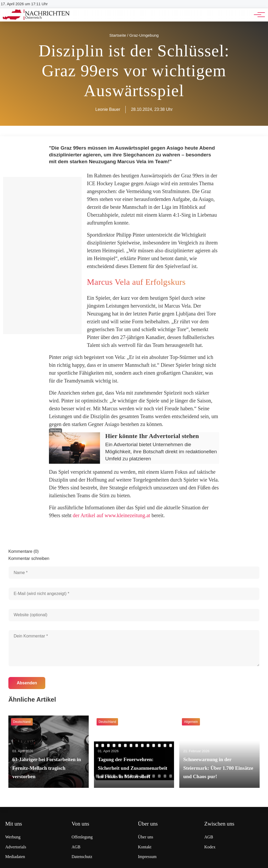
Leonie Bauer (108, 109)
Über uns (146, 837)
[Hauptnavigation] (258, 15)
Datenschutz (82, 857)
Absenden (27, 683)
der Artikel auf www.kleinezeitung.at (111, 515)
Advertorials (16, 847)
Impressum (147, 857)
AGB (76, 847)
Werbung (13, 837)
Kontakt (145, 847)
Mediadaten (15, 857)
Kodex (210, 847)
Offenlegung (82, 837)
